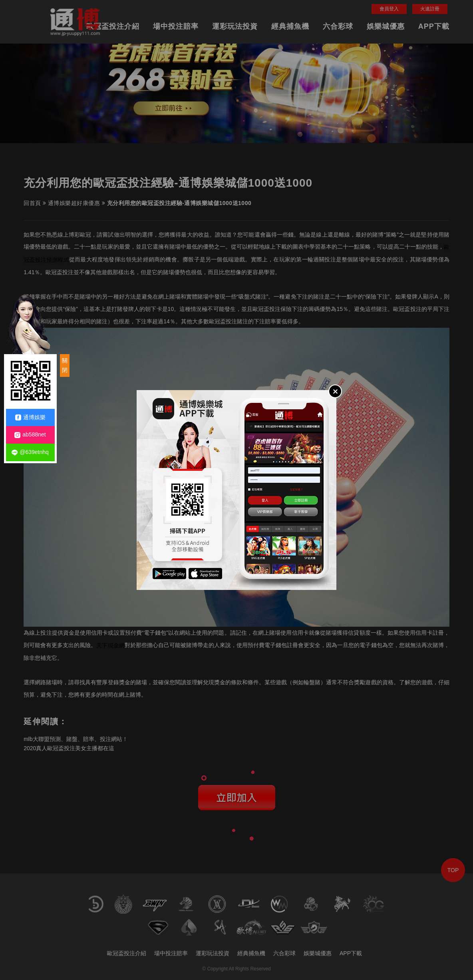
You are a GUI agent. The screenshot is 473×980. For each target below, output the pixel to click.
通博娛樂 (30, 417)
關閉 (65, 365)
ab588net (30, 435)
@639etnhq (30, 452)
